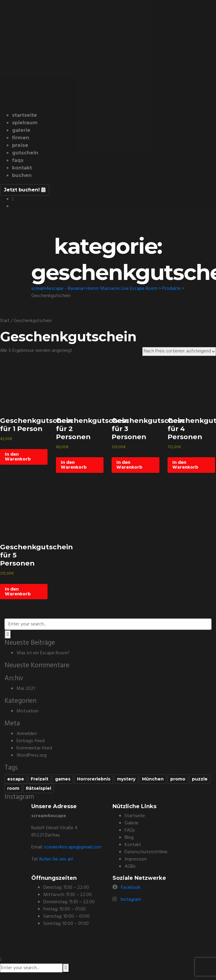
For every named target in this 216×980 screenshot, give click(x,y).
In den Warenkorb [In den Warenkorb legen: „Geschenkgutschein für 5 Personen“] (18, 592)
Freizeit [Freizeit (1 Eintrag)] (40, 779)
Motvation (28, 711)
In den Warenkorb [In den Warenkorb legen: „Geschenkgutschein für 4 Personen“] (185, 465)
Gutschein (25, 153)
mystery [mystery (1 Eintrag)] (126, 779)
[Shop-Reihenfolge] (179, 352)
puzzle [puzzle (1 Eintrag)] (200, 779)
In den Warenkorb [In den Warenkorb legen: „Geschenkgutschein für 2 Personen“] (74, 465)
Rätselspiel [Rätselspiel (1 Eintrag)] (39, 788)
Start (5, 321)
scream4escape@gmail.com (73, 847)
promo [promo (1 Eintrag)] (178, 779)
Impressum (136, 859)
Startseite (25, 115)
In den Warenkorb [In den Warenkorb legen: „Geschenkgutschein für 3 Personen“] (129, 465)
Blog (129, 838)
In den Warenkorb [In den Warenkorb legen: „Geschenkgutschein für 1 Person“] (18, 457)
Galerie (21, 130)
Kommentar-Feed (34, 748)
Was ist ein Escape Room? (43, 653)
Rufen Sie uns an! (56, 859)
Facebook (131, 888)
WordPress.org (32, 755)
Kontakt (22, 168)
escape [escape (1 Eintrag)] (16, 779)
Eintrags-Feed (31, 741)
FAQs (18, 160)
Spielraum (25, 123)
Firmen (21, 138)
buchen (22, 175)
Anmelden (27, 734)
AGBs (130, 867)
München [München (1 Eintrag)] (153, 779)
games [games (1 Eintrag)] (63, 779)
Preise (20, 145)
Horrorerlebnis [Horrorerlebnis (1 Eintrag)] (94, 779)
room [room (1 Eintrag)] (13, 788)
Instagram (131, 900)
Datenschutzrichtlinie (146, 852)
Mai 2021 (26, 689)
